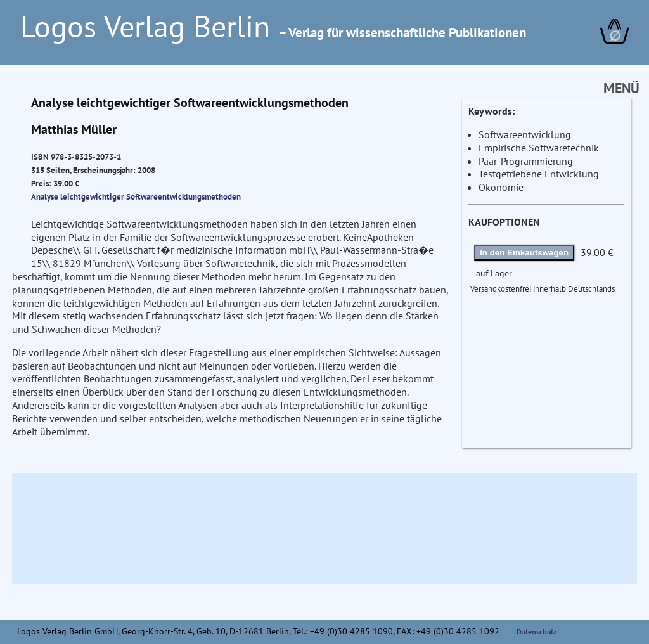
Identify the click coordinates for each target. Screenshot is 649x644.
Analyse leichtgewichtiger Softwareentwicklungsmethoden (136, 196)
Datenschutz (537, 632)
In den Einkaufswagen (524, 253)
